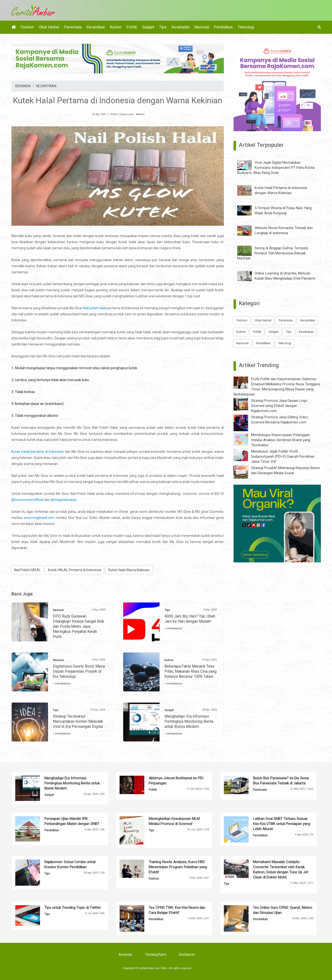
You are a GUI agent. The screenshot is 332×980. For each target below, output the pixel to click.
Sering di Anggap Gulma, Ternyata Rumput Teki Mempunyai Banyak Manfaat (273, 253)
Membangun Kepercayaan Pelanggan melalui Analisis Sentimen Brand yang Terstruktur (281, 440)
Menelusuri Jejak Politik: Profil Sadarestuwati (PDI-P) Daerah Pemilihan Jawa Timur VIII (283, 456)
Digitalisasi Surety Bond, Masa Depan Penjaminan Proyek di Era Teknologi (79, 671)
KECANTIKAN (46, 86)
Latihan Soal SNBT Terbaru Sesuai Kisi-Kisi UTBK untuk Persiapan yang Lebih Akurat (282, 824)
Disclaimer (187, 954)
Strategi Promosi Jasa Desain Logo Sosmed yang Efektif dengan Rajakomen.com (279, 406)
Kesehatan (180, 27)
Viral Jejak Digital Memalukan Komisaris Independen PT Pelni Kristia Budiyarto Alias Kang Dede (276, 168)
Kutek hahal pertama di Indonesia (38, 452)
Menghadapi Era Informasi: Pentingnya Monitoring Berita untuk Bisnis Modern (189, 721)
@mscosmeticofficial (27, 500)
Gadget (148, 27)
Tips (163, 27)
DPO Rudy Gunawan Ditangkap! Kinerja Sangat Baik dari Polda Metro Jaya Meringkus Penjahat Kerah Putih (79, 626)
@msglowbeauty (64, 500)
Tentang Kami (155, 954)
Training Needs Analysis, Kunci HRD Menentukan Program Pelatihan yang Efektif (178, 867)
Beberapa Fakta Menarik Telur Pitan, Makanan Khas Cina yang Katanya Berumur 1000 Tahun (190, 671)
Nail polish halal (95, 308)
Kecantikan (96, 27)
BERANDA (23, 86)
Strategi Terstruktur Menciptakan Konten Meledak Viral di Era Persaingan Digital (78, 721)
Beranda (125, 954)
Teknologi (246, 27)
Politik (132, 27)
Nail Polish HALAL (27, 570)
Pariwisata (73, 27)
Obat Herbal (49, 27)
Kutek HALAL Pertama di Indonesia (75, 570)
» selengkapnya (173, 628)
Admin (140, 114)
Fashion (27, 27)
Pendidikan (223, 27)
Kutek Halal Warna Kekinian (129, 570)
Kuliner (116, 27)
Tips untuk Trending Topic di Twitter (73, 908)
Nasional (202, 27)
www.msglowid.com (39, 518)
